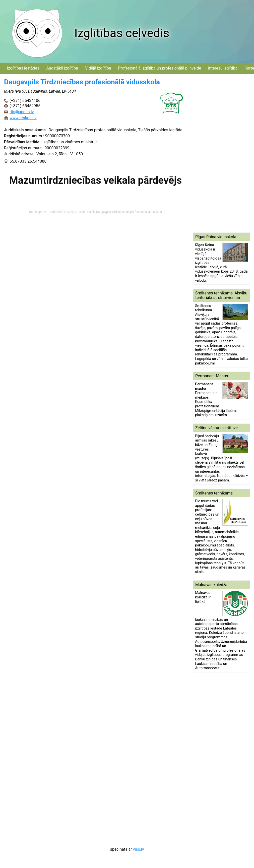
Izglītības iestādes (23, 68)
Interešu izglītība (223, 68)
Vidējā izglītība (98, 68)
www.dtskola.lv (23, 118)
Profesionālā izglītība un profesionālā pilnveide (160, 68)
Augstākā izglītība (62, 68)
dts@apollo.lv (22, 112)
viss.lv (139, 849)
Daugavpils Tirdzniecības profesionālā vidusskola (82, 82)
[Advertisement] (221, 153)
